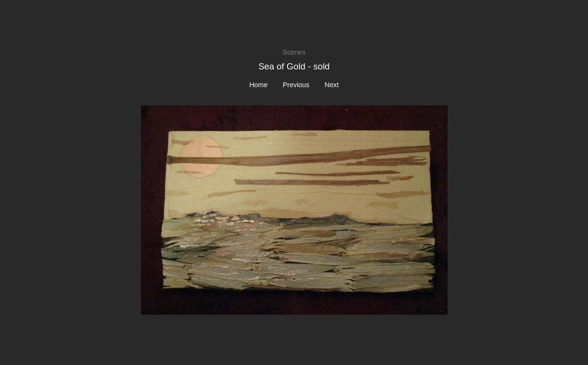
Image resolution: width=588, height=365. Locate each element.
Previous (296, 85)
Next (331, 85)
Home (258, 85)
